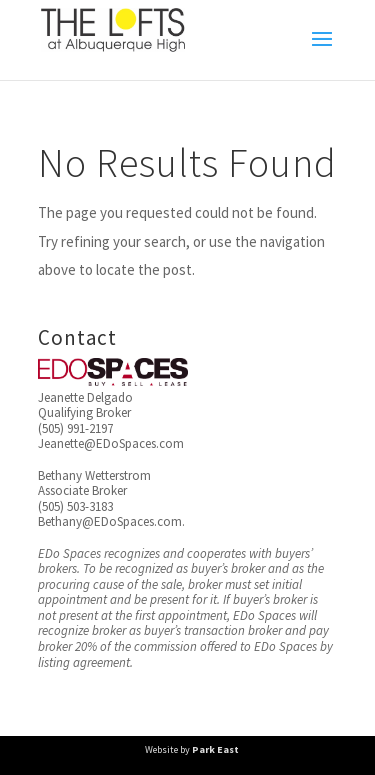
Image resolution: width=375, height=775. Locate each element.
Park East (215, 749)
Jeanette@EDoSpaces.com (111, 443)
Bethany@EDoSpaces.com (110, 521)
